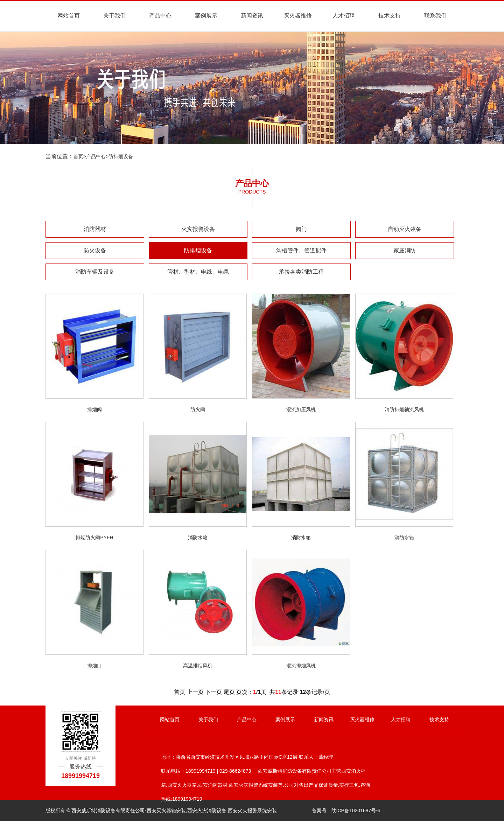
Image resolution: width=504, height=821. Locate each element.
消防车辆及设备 (95, 272)
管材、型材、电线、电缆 (198, 272)
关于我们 (114, 16)
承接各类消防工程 (301, 272)
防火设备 (95, 250)
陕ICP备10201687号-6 (356, 811)
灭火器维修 (298, 16)
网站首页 (69, 16)
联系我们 (435, 16)
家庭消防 (405, 250)
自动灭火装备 (405, 229)
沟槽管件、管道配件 (301, 250)
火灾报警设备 (198, 229)
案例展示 (206, 16)
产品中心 (160, 16)
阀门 (301, 229)
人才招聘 (344, 16)
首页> (80, 156)
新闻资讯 (252, 16)
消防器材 (95, 229)
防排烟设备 (121, 156)
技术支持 (390, 16)
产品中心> (97, 156)
